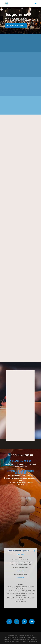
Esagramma (16, 15)
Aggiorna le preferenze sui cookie (16, 639)
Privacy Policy (21, 637)
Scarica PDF (20, 571)
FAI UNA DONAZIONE (16, 26)
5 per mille (20, 554)
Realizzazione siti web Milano (18, 635)
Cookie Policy (31, 637)
